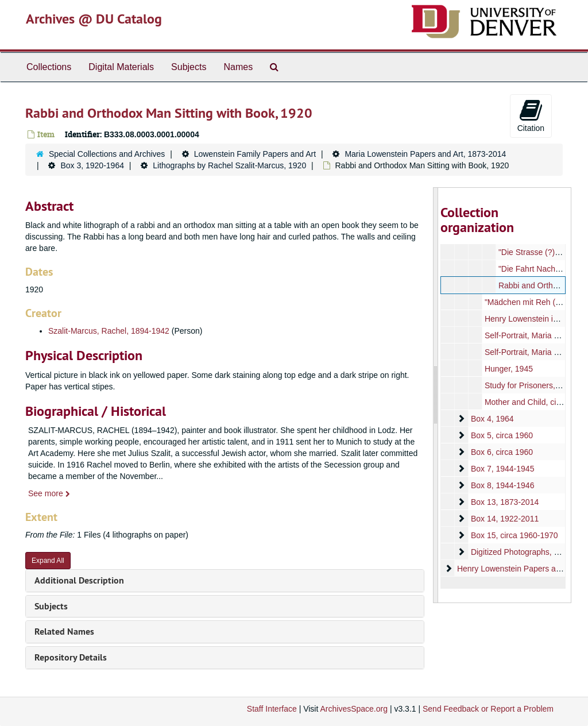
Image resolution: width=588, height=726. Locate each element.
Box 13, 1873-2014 (504, 502)
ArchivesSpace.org (354, 709)
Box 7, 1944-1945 (502, 469)
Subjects (189, 67)
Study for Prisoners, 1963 (529, 385)
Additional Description (79, 580)
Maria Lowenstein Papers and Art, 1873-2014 (425, 154)
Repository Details (71, 657)
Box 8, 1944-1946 (502, 485)
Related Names (64, 632)
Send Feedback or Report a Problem (488, 709)
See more (49, 493)
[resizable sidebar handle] (436, 395)
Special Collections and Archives (107, 154)
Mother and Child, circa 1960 (535, 402)
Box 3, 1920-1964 (92, 165)
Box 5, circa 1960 (501, 435)
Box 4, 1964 (492, 419)
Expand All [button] (48, 561)
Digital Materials (121, 67)
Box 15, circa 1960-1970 (514, 535)
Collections (49, 67)
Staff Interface (272, 709)
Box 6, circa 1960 (501, 452)
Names (238, 67)
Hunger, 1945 (508, 369)
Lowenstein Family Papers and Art (255, 154)
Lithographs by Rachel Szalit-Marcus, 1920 (229, 165)
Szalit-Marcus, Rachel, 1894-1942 (109, 331)
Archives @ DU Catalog (94, 19)
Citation (531, 115)
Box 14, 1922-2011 (504, 519)
